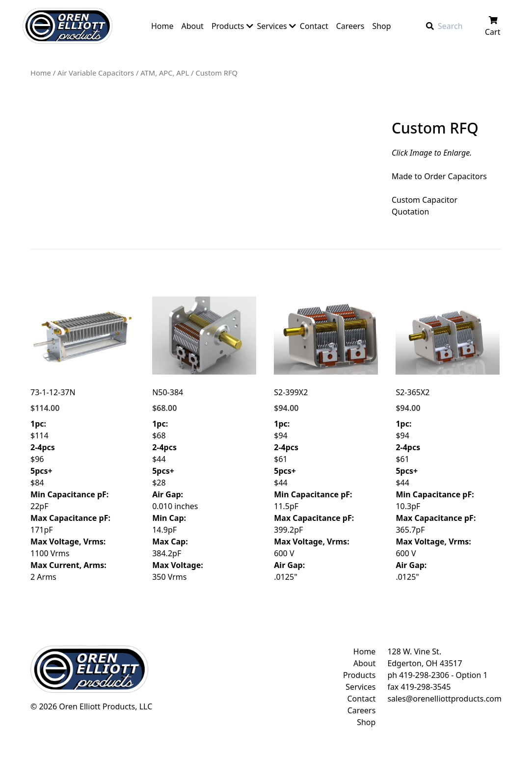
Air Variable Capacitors (96, 73)
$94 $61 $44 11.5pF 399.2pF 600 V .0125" (326, 439)
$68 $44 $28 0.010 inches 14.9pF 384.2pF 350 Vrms (204, 439)
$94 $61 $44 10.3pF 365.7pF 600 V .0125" (448, 439)
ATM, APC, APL (165, 73)
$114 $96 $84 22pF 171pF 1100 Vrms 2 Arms (82, 439)
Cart (493, 27)
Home (41, 73)
